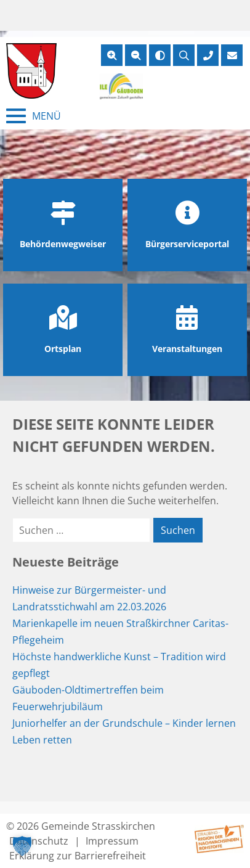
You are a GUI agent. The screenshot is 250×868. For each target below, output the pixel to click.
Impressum (112, 841)
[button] (22, 846)
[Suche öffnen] (184, 55)
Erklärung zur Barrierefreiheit (78, 856)
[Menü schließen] (34, 116)
